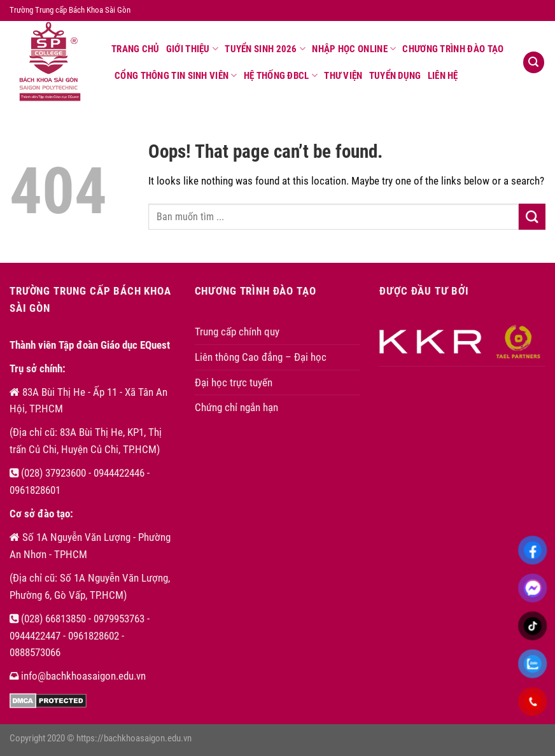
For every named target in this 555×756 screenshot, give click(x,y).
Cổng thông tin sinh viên (176, 75)
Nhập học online (354, 49)
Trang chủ (136, 49)
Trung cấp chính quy (237, 332)
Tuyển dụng (395, 76)
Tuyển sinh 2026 (265, 49)
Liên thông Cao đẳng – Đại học (261, 357)
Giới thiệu (193, 49)
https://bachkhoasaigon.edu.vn (134, 738)
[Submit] (532, 217)
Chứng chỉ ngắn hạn (236, 407)
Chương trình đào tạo (453, 49)
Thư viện (343, 76)
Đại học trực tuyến (234, 382)
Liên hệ (443, 76)
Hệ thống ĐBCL (281, 75)
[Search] (534, 62)
